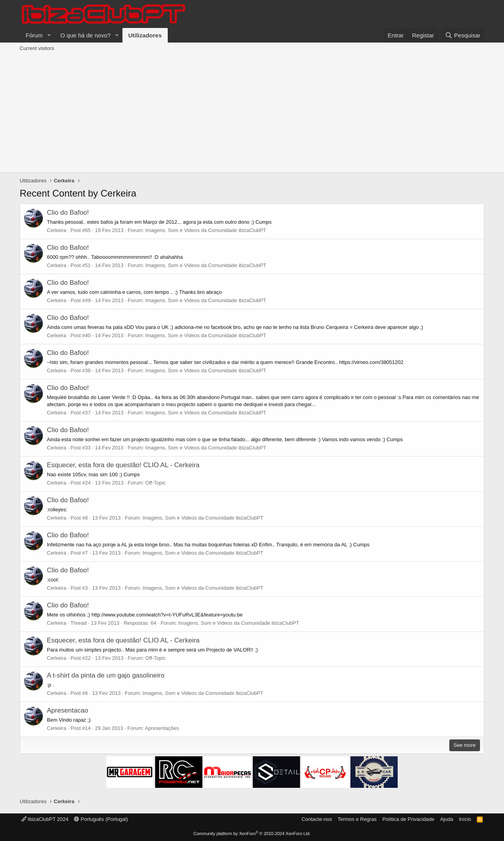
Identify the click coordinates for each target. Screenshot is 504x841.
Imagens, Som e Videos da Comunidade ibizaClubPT (206, 230)
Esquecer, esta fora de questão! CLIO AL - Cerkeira (123, 465)
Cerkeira (57, 230)
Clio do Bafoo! (68, 213)
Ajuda (447, 819)
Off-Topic (156, 483)
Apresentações (162, 728)
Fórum (34, 35)
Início (465, 819)
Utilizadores (145, 35)
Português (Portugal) (101, 819)
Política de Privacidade (408, 819)
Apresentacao (68, 710)
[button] (49, 35)
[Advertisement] (252, 113)
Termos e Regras (357, 819)
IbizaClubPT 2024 (45, 819)
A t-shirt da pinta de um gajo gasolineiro (106, 675)
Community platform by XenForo (252, 834)
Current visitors (37, 48)
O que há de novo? (85, 35)
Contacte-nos (317, 819)
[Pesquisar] (463, 35)
